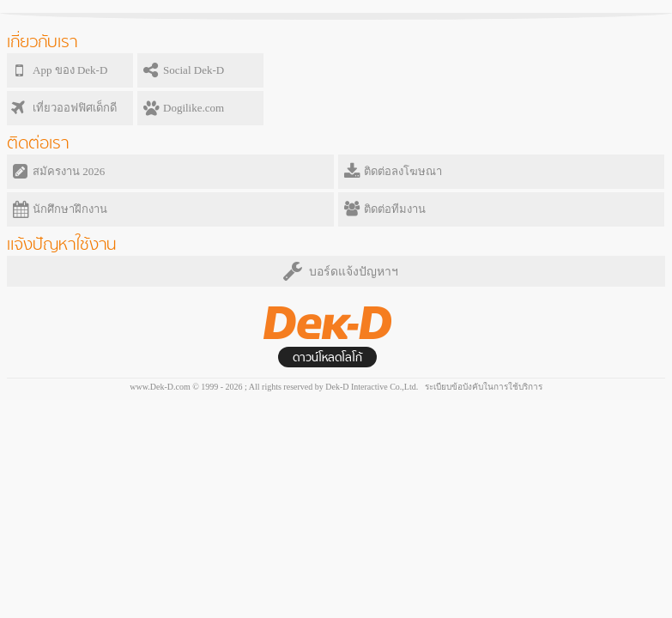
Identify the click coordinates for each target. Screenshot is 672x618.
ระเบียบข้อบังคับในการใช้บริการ (484, 387)
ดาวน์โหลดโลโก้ (327, 358)
